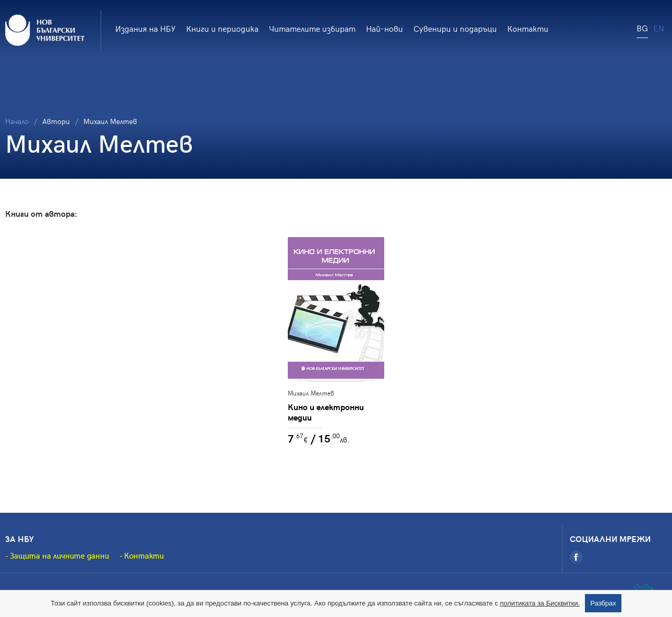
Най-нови (384, 28)
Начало (17, 121)
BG (642, 28)
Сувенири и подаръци (455, 28)
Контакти (528, 28)
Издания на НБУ (145, 28)
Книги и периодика (222, 28)
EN (659, 28)
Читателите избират (312, 28)
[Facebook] (576, 557)
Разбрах (603, 603)
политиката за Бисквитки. (540, 603)
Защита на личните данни (59, 556)
